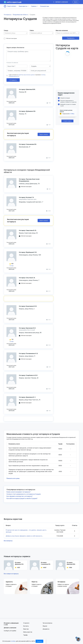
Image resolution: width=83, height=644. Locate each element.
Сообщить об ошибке (10, 631)
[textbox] (16, 33)
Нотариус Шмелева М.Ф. (27, 89)
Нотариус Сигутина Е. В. (27, 278)
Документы (46, 629)
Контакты (26, 626)
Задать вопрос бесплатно (15, 48)
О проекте (26, 623)
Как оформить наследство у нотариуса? (19, 496)
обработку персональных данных (26, 75)
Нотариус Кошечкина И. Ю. (28, 306)
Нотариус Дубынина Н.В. (27, 111)
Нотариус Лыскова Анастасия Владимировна (29, 180)
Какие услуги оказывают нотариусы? (18, 492)
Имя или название (62, 30)
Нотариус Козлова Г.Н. (27, 197)
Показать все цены (13, 478)
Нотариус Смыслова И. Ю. (28, 230)
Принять (39, 641)
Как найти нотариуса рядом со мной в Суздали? (22, 498)
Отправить (13, 80)
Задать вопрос (10, 6)
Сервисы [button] (34, 6)
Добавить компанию (61, 2)
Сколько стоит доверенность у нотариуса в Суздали (24, 494)
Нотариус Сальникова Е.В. (28, 144)
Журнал (45, 626)
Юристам (26, 629)
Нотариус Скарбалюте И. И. (28, 375)
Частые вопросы (47, 623)
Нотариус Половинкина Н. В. (28, 353)
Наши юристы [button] (23, 6)
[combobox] (16, 33)
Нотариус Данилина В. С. (27, 397)
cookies (13, 641)
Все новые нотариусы (11, 574)
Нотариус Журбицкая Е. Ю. (28, 252)
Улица (6, 30)
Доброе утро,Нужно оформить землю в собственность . (24, 536)
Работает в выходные (10, 38)
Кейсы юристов (28, 632)
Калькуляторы (45, 6)
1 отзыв (11, 266)
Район (32, 30)
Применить (71, 38)
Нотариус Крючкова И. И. (27, 328)
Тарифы (25, 635)
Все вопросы (8, 541)
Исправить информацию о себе (11, 624)
